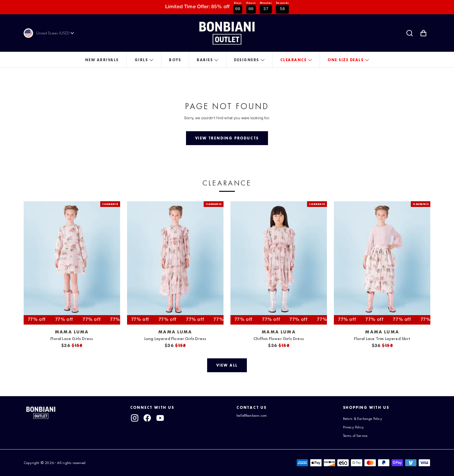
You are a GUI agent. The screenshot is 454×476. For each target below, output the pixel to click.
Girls (141, 60)
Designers (247, 60)
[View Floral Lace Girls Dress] (72, 263)
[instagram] (135, 418)
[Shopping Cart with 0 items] (423, 33)
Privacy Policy (354, 427)
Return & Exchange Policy (363, 419)
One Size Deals (346, 60)
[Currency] (56, 33)
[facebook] (147, 418)
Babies (205, 60)
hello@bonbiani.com (252, 415)
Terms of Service (355, 436)
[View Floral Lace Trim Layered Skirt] (382, 263)
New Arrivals (102, 60)
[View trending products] (227, 138)
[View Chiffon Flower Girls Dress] (279, 263)
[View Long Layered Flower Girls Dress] (175, 263)
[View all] (227, 365)
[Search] (410, 33)
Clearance (294, 60)
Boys (175, 60)
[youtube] (160, 418)
